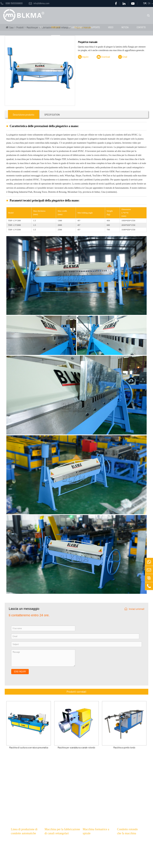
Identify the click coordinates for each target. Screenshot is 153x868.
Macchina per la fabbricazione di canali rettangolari (62, 831)
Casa (41, 27)
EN (149, 3)
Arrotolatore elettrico (130, 858)
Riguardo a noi (75, 27)
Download (103, 57)
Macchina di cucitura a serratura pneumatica (29, 748)
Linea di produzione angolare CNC (63, 864)
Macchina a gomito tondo (124, 748)
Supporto (95, 27)
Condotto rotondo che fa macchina (127, 831)
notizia (125, 27)
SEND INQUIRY (20, 672)
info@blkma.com (39, 3)
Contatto (141, 27)
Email (123, 57)
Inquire (83, 57)
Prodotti (56, 27)
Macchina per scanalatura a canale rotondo (76, 748)
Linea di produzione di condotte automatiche (24, 831)
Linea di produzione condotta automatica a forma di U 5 (27, 860)
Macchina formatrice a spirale (96, 831)
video (111, 27)
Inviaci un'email (134, 609)
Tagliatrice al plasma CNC (59, 858)
